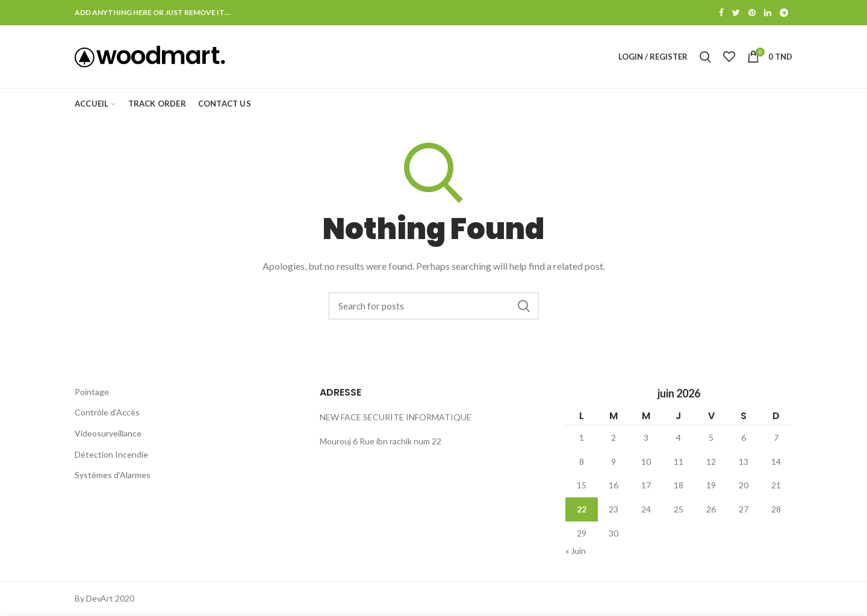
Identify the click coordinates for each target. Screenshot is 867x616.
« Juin (576, 551)
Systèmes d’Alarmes (113, 475)
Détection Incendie (111, 454)
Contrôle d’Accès (107, 412)
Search (524, 306)
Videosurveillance (108, 433)
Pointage (92, 392)
